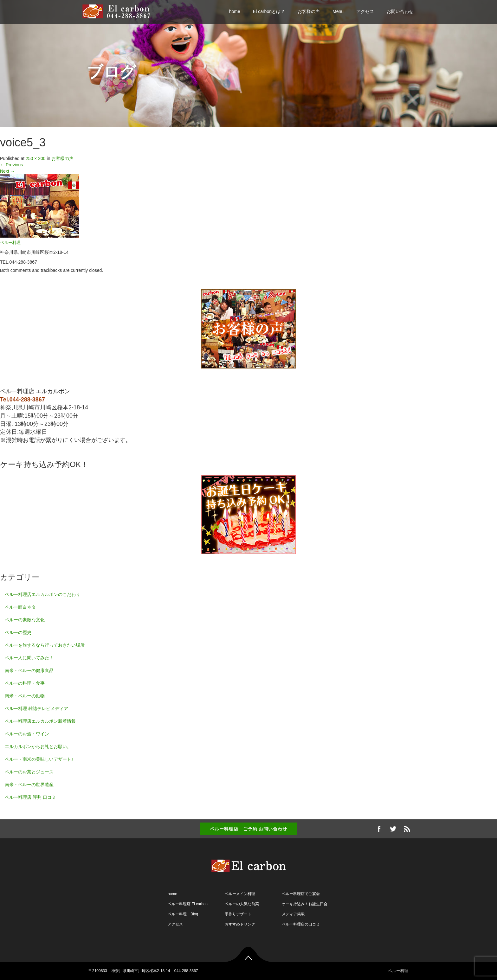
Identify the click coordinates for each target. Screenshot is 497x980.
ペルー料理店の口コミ (301, 924)
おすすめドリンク (240, 924)
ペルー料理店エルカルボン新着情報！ (42, 721)
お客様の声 (309, 11)
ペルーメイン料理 (240, 894)
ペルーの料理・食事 (25, 683)
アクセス (365, 11)
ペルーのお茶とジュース (29, 772)
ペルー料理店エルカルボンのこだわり (42, 594)
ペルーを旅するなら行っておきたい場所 (45, 645)
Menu (338, 11)
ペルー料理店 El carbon (188, 904)
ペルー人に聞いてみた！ (29, 658)
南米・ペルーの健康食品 (29, 670)
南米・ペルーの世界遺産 (29, 785)
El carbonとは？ (269, 11)
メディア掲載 (293, 914)
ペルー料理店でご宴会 (301, 894)
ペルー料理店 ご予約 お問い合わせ (249, 829)
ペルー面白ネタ (20, 607)
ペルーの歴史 (18, 632)
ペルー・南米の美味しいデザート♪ (39, 759)
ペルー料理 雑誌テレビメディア (36, 708)
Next (7, 171)
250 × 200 (36, 158)
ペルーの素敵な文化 (25, 620)
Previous (11, 165)
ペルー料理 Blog (183, 914)
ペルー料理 (10, 243)
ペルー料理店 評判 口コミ (30, 797)
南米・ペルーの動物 (25, 696)
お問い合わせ (400, 11)
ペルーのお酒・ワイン (27, 734)
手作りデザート (238, 914)
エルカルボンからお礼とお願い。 (38, 746)
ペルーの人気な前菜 (242, 904)
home (235, 11)
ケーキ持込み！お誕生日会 (305, 904)
